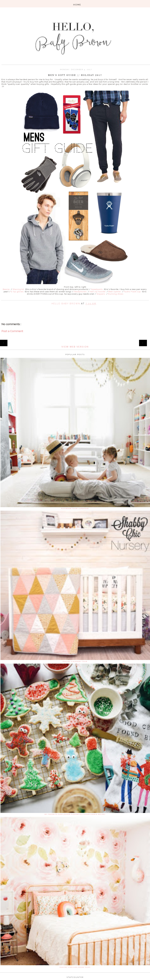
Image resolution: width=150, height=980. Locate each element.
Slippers (101, 294)
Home (75, 341)
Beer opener (115, 292)
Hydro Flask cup (132, 292)
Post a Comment (12, 331)
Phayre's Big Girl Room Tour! (75, 967)
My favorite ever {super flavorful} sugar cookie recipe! (75, 814)
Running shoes (116, 294)
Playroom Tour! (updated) (75, 508)
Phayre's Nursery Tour (75, 661)
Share (75, 308)
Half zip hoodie (97, 292)
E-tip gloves (17, 292)
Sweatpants (97, 289)
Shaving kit (18, 289)
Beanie (6, 289)
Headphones (80, 292)
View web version (75, 347)
